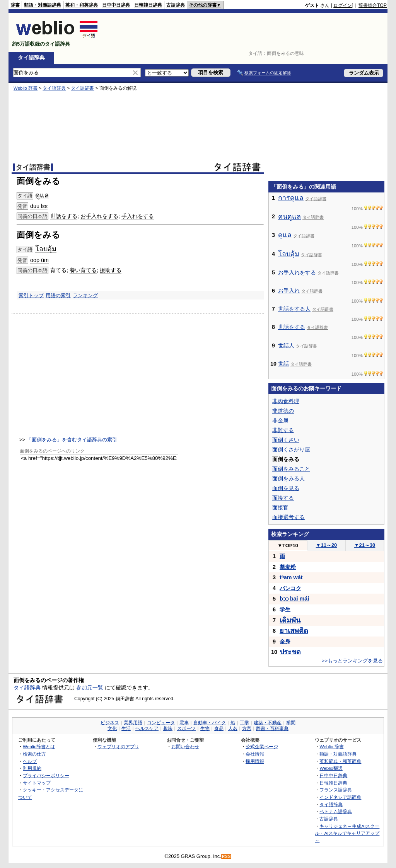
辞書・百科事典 (272, 728)
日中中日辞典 (116, 5)
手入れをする (138, 216)
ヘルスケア (147, 728)
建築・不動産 (268, 723)
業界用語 (133, 723)
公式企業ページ (262, 746)
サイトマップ (37, 783)
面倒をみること (291, 469)
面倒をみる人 (288, 478)
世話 (283, 364)
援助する (111, 270)
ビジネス (110, 723)
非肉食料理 (286, 401)
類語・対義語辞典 (43, 5)
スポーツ (186, 728)
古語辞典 (176, 5)
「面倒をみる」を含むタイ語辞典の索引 (72, 440)
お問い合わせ (185, 746)
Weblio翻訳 (331, 768)
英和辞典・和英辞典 (340, 761)
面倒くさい (286, 440)
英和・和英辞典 (82, 5)
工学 (244, 723)
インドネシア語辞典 (340, 797)
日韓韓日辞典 (148, 5)
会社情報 (255, 754)
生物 (205, 728)
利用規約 (32, 768)
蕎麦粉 (288, 567)
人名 (233, 728)
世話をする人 (294, 309)
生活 (126, 728)
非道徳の (283, 411)
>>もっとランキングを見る (352, 661)
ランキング (85, 295)
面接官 (280, 507)
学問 (291, 723)
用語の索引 (58, 295)
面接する (283, 498)
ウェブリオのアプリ (118, 746)
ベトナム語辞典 (336, 811)
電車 (184, 723)
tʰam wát (291, 577)
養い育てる (83, 270)
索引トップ (31, 295)
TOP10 (288, 545)
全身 (285, 642)
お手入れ (289, 291)
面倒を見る (286, 488)
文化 (112, 728)
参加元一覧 (90, 688)
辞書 (15, 5)
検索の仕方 (34, 754)
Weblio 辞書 (26, 88)
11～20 (327, 545)
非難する (283, 430)
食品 (219, 728)
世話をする (64, 216)
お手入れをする (99, 216)
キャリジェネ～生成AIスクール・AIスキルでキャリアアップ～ (347, 833)
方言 (247, 728)
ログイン (343, 5)
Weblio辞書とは (39, 746)
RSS (227, 857)
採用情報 (255, 761)
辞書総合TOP (373, 5)
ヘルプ (30, 761)
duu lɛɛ (39, 206)
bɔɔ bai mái (294, 599)
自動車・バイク (210, 723)
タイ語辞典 (31, 58)
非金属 (280, 420)
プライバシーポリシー (46, 775)
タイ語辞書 (82, 88)
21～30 (365, 545)
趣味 (168, 728)
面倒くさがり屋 (291, 449)
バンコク (290, 588)
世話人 (286, 345)
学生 (285, 609)
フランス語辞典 (336, 790)
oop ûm (39, 260)
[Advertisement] (246, 32)
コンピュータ (161, 723)
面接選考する (288, 517)
